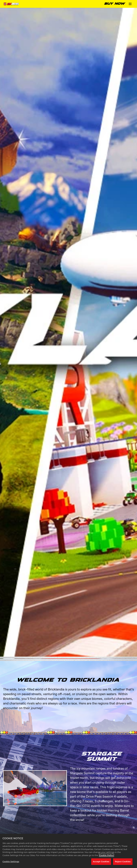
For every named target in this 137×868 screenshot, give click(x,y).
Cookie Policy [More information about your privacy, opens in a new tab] (106, 855)
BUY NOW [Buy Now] (115, 4)
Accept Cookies (101, 861)
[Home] (12, 4)
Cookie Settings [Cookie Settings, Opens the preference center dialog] (11, 861)
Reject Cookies (123, 861)
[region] (68, 851)
